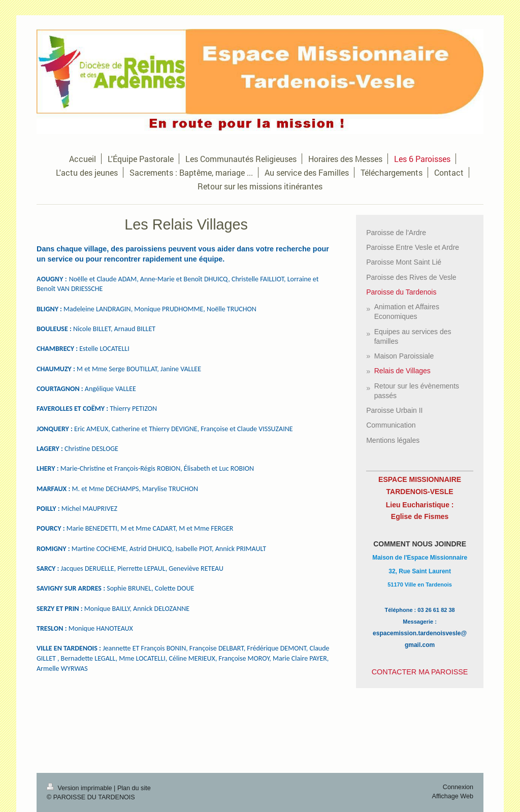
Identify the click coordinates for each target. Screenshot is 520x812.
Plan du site (134, 788)
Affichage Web (453, 796)
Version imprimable (80, 788)
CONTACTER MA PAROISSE (420, 672)
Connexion (458, 787)
